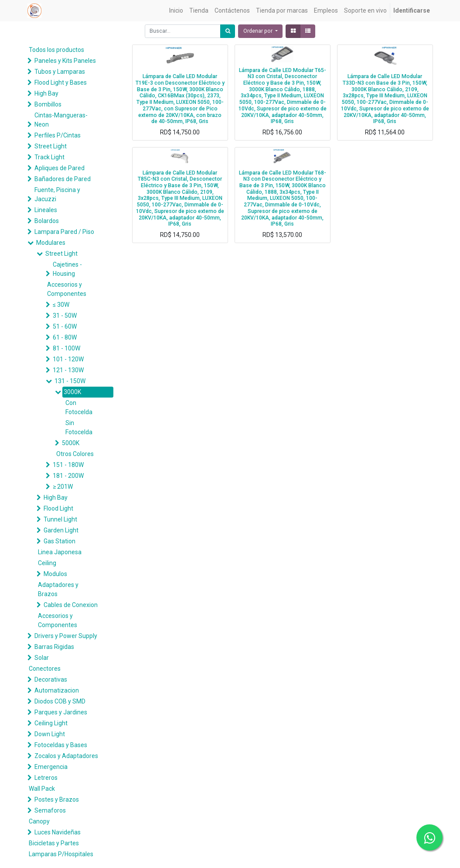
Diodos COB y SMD (60, 701)
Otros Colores (75, 454)
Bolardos (47, 221)
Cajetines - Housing (67, 269)
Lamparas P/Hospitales (61, 854)
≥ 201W (63, 487)
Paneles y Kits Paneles (65, 61)
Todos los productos (56, 50)
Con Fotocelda (79, 407)
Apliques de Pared (60, 168)
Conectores (45, 669)
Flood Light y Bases (61, 82)
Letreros (46, 778)
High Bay (46, 93)
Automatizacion (57, 690)
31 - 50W (65, 316)
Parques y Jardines (61, 712)
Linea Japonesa (60, 552)
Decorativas (51, 679)
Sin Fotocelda (79, 427)
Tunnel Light (60, 519)
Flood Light (58, 508)
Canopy (39, 821)
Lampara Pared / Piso (64, 232)
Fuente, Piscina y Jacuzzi (57, 194)
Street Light (51, 146)
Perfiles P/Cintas (58, 135)
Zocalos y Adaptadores (66, 756)
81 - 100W (66, 348)
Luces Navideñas (58, 832)
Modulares (51, 243)
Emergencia (51, 767)
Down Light (50, 734)
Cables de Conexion (71, 605)
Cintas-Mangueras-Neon (61, 120)
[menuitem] (176, 11)
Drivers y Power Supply (66, 636)
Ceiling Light (51, 723)
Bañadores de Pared (63, 179)
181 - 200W (68, 476)
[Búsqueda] (228, 31)
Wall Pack (42, 789)
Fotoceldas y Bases (61, 745)
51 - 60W (65, 326)
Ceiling (47, 563)
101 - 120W (68, 359)
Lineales (46, 210)
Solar (42, 658)
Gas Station (60, 541)
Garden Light (61, 530)
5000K (71, 443)
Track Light (49, 157)
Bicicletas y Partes (54, 843)
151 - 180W (68, 465)
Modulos (55, 574)
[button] (260, 31)
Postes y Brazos (57, 799)
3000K (72, 392)
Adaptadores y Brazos (58, 589)
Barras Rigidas (54, 647)
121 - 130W (68, 370)
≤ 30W (61, 305)
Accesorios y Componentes (67, 289)
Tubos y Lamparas (60, 72)
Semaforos (50, 810)
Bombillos (48, 104)
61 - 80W (65, 337)
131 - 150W (70, 381)
